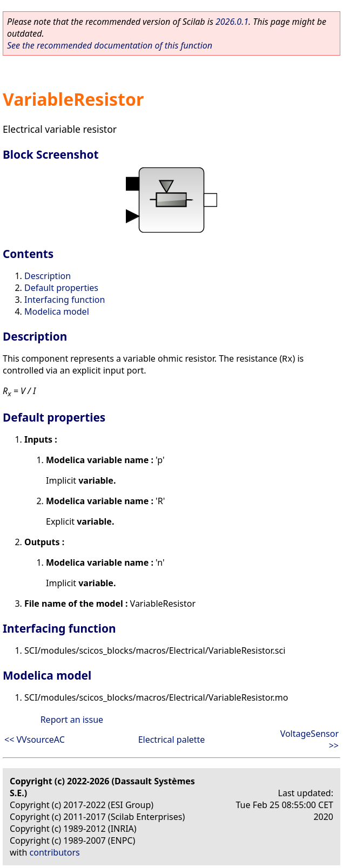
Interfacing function (65, 300)
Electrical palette (172, 740)
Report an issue (72, 720)
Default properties (61, 288)
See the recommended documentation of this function (110, 45)
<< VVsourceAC (35, 740)
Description (48, 276)
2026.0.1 (232, 22)
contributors (55, 852)
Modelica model (57, 311)
